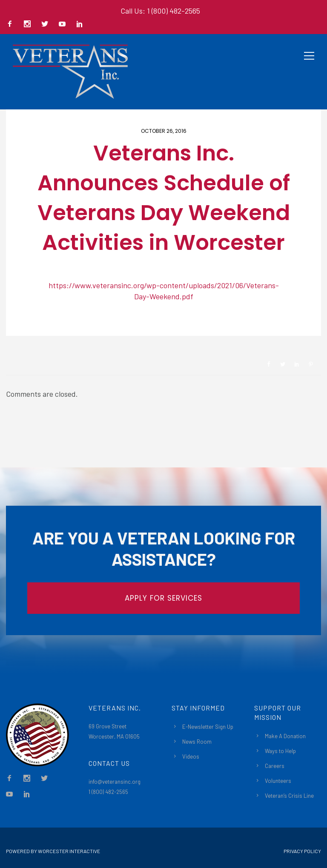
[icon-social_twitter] (47, 24)
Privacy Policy (302, 851)
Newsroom (36, 322)
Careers (275, 766)
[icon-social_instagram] (29, 24)
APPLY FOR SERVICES (163, 598)
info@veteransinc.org (115, 782)
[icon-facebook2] (12, 24)
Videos (191, 756)
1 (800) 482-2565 (108, 792)
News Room (197, 742)
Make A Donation (285, 736)
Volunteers (278, 781)
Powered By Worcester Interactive (53, 851)
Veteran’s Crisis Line (289, 796)
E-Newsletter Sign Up (208, 727)
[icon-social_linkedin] (80, 24)
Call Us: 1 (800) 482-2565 (160, 11)
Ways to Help (280, 751)
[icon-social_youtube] (64, 24)
